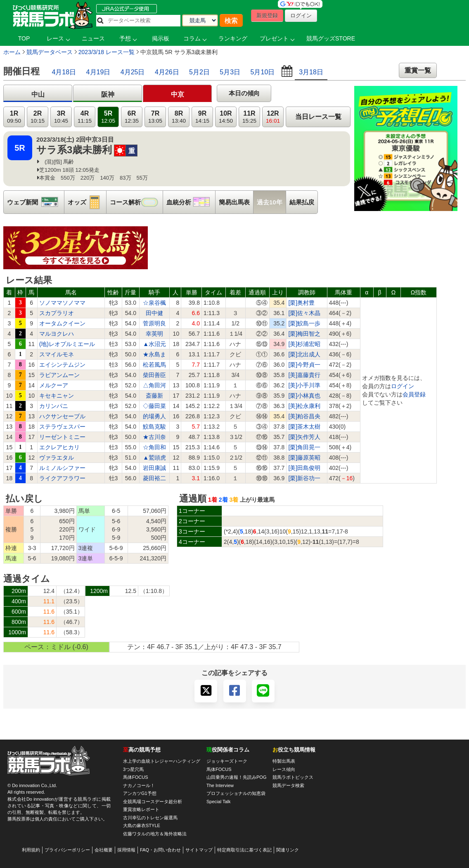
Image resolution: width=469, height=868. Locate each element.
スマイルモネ (57, 354)
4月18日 (64, 72)
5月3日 (230, 72)
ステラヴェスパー (62, 427)
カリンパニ (54, 406)
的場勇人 (154, 416)
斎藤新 (154, 396)
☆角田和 (154, 447)
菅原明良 (154, 323)
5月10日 (263, 72)
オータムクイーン (62, 323)
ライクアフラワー (62, 478)
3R (61, 117)
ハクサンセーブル (62, 416)
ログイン (403, 386)
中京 (178, 94)
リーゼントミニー (62, 437)
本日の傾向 (244, 93)
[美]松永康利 (304, 406)
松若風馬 (154, 365)
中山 (38, 94)
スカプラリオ (57, 313)
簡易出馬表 (234, 202)
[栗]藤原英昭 (304, 458)
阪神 (108, 94)
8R (179, 117)
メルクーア (54, 385)
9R (202, 117)
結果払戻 (302, 202)
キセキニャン (57, 396)
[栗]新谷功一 (304, 478)
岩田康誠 (154, 468)
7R (155, 117)
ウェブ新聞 (36, 202)
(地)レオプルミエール (67, 344)
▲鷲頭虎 (154, 458)
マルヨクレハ (57, 334)
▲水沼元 (154, 344)
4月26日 (167, 72)
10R (226, 117)
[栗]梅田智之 (304, 334)
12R (273, 117)
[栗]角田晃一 (304, 447)
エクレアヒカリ (59, 447)
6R (132, 117)
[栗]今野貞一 (304, 365)
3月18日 (311, 72)
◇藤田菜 (154, 406)
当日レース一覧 (318, 117)
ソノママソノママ (62, 303)
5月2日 (199, 72)
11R (249, 117)
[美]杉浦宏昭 (304, 344)
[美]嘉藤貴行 (304, 375)
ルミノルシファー (62, 468)
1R (14, 117)
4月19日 (98, 72)
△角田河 (154, 385)
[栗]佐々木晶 (304, 313)
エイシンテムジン (62, 365)
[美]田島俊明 (304, 468)
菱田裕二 (154, 478)
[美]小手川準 (304, 385)
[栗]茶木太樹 (304, 427)
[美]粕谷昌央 (304, 416)
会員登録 (414, 394)
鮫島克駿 (154, 427)
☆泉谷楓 (154, 303)
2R (38, 117)
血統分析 (191, 202)
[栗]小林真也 (304, 396)
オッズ (87, 202)
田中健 (154, 313)
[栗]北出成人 (304, 354)
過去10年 (270, 202)
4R (85, 117)
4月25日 (133, 72)
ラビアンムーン (59, 375)
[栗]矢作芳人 (304, 437)
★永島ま (154, 354)
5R (108, 117)
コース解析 (136, 202)
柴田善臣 (154, 375)
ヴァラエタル (57, 458)
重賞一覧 (418, 70)
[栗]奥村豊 (301, 303)
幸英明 (154, 334)
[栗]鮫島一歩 (304, 323)
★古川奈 (154, 437)
